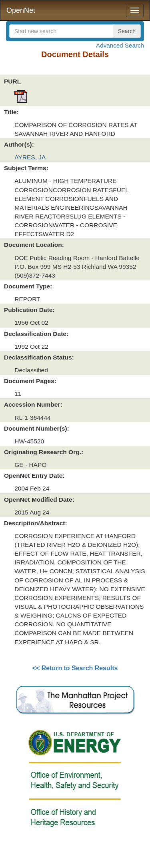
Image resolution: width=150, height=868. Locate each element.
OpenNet (21, 10)
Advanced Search (120, 45)
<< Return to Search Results (75, 668)
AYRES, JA (30, 157)
